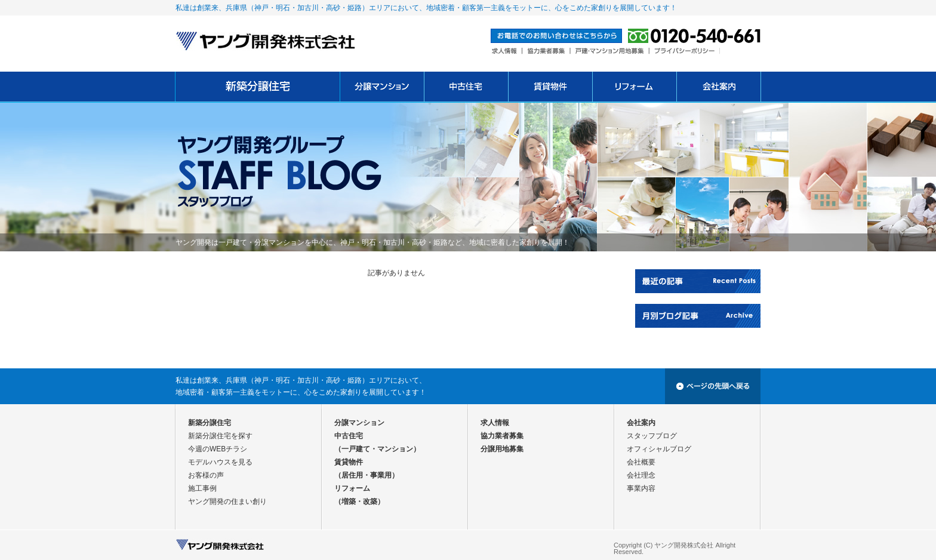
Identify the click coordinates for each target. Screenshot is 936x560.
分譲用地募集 (502, 449)
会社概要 (641, 462)
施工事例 (202, 488)
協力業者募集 (502, 436)
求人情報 (495, 423)
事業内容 (641, 488)
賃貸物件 (349, 462)
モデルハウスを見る (220, 462)
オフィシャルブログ (659, 449)
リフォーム (352, 488)
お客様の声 (206, 475)
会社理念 (641, 475)
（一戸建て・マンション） (377, 449)
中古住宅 (349, 436)
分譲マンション (359, 423)
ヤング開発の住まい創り (227, 501)
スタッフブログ (652, 436)
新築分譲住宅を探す (220, 436)
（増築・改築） (359, 501)
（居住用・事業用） (367, 475)
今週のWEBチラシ (218, 449)
